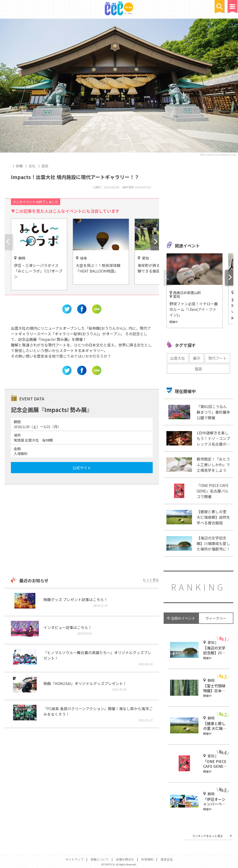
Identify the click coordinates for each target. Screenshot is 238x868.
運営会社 (167, 859)
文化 (32, 166)
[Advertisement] (82, 531)
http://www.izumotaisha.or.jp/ (218, 154)
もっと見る (151, 580)
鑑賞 (198, 369)
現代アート (217, 358)
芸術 (45, 166)
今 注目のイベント (181, 618)
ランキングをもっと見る (208, 836)
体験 (19, 166)
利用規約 (147, 859)
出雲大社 (178, 358)
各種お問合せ (125, 859)
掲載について (100, 859)
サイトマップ (74, 859)
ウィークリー (216, 618)
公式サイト (82, 468)
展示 (197, 358)
